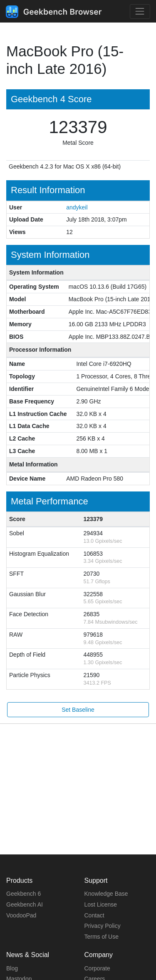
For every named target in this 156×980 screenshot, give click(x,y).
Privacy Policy (103, 926)
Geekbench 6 (24, 894)
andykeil (77, 207)
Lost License (101, 904)
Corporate (97, 968)
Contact (94, 915)
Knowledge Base (106, 894)
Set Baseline (78, 710)
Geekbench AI (25, 904)
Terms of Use (102, 937)
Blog (12, 968)
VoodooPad (21, 915)
